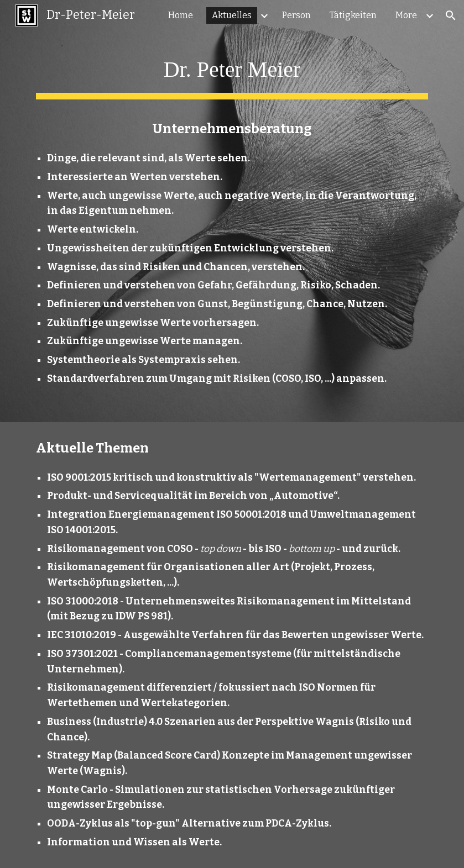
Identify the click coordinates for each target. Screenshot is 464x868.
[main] (232, 211)
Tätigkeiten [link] (353, 15)
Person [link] (296, 15)
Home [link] (181, 15)
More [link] (406, 15)
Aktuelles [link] (232, 15)
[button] (451, 15)
